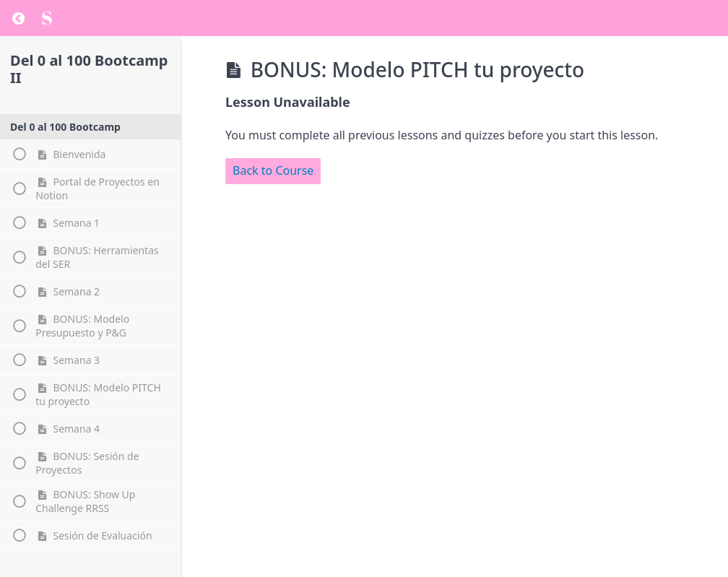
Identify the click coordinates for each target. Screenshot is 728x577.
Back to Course (273, 170)
